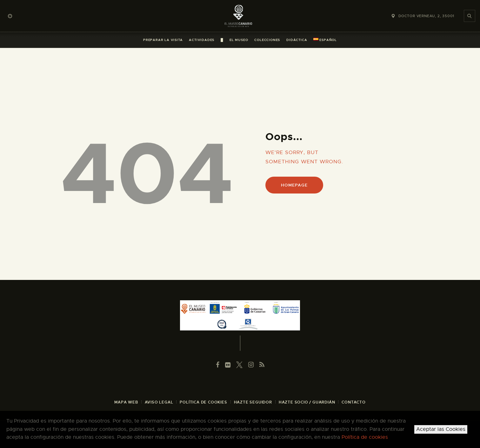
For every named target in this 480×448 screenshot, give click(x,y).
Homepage (294, 185)
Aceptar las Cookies (441, 429)
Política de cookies (365, 437)
